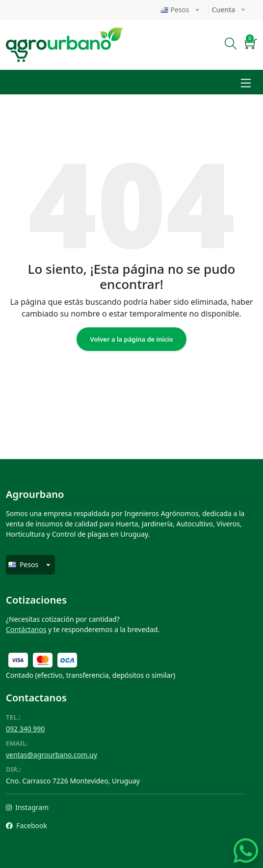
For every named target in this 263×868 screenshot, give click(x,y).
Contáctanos (26, 629)
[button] (251, 45)
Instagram (27, 807)
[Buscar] (231, 45)
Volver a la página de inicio (132, 339)
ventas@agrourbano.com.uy (52, 755)
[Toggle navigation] (246, 82)
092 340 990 (25, 729)
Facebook (26, 825)
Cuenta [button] (225, 10)
